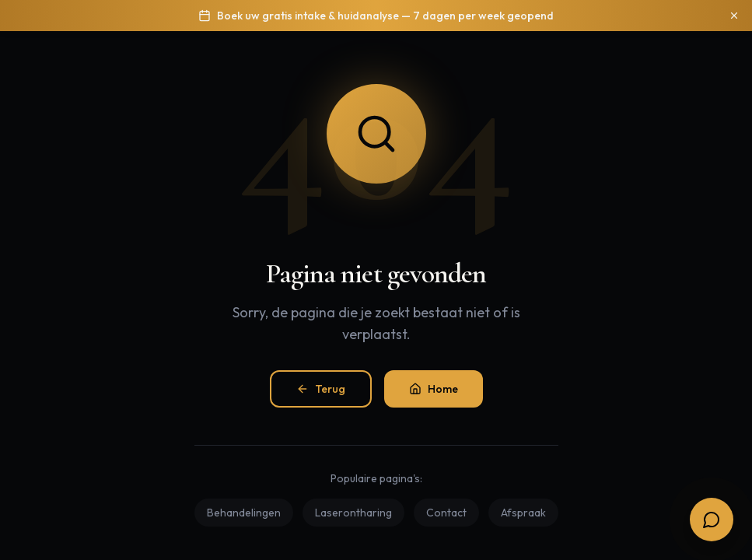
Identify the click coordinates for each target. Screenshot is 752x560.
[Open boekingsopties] (712, 520)
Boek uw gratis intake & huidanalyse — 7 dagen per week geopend (385, 16)
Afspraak (523, 513)
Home (434, 389)
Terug (321, 389)
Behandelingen (244, 513)
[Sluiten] (734, 16)
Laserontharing (353, 513)
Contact (446, 513)
